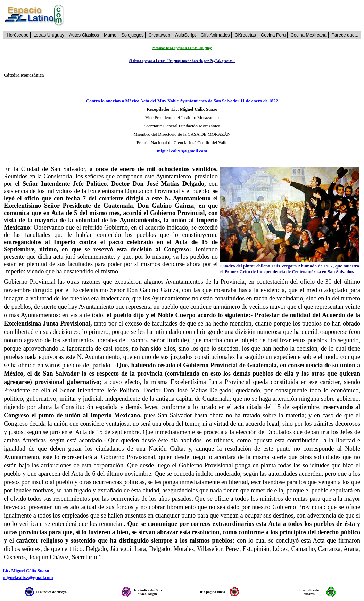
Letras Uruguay (49, 35)
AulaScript (185, 35)
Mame (110, 35)
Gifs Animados (215, 35)
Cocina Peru (273, 35)
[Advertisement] (216, 16)
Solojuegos (132, 35)
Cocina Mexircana (308, 35)
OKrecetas (245, 35)
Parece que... (345, 35)
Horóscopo (18, 35)
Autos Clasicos (84, 35)
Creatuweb (159, 35)
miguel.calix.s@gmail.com (182, 151)
